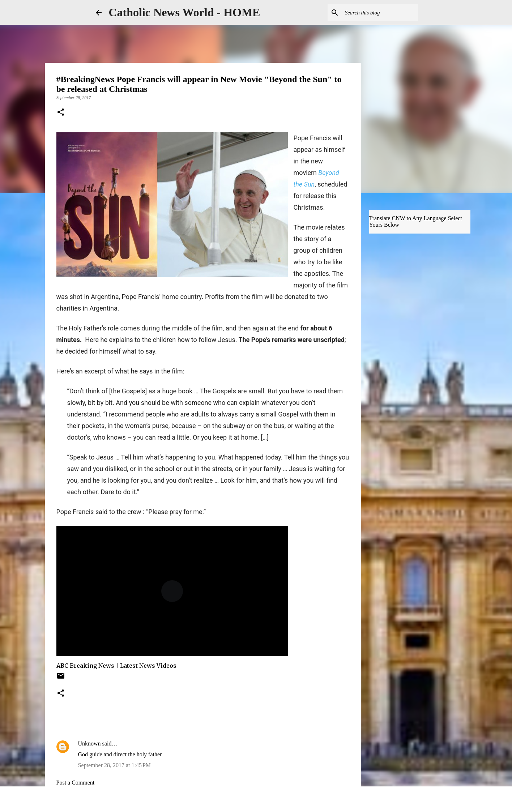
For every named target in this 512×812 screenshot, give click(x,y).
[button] (61, 113)
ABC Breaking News (85, 666)
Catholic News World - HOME (185, 12)
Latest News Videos (148, 666)
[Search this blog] (380, 13)
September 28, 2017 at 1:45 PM (115, 765)
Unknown (89, 743)
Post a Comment (76, 783)
